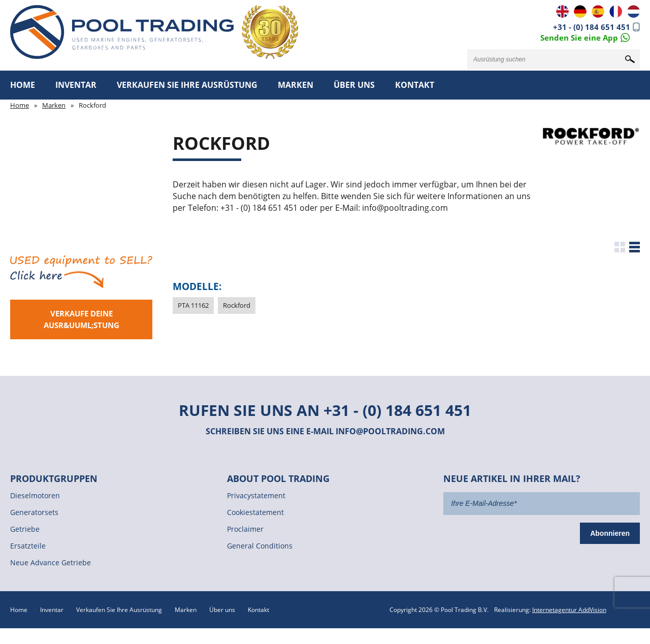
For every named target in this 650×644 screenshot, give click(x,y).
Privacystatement (256, 495)
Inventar (76, 85)
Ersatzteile (28, 546)
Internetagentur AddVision (569, 610)
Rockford (237, 305)
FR (616, 11)
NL (633, 11)
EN (562, 11)
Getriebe (25, 529)
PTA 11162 (193, 305)
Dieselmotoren (35, 495)
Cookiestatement (255, 512)
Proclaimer (245, 529)
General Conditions (260, 546)
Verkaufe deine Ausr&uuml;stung (82, 319)
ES (598, 11)
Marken (296, 85)
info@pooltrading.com (390, 431)
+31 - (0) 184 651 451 (592, 27)
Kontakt (415, 85)
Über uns (354, 85)
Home (23, 85)
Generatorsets (34, 512)
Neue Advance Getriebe (51, 562)
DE (580, 11)
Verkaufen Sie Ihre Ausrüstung (187, 85)
